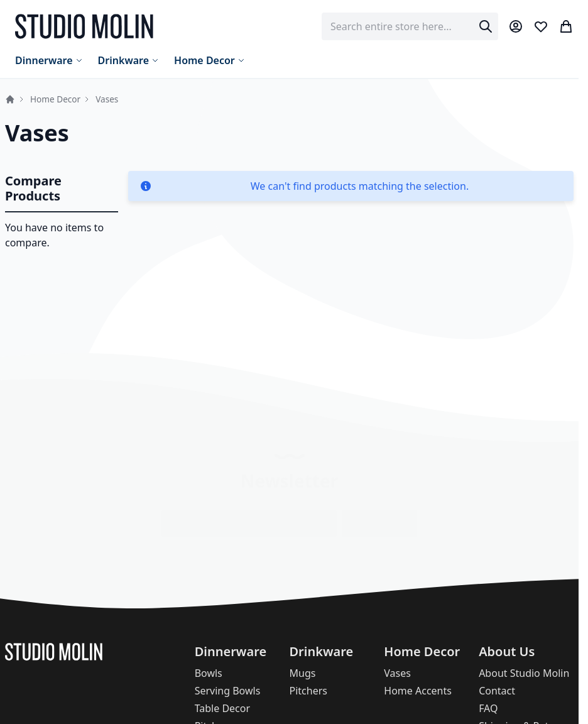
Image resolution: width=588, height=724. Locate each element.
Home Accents (418, 691)
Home (10, 99)
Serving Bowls (228, 691)
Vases (397, 673)
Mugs (302, 673)
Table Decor (222, 708)
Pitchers (308, 691)
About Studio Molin (524, 673)
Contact (497, 691)
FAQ (488, 708)
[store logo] (84, 26)
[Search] (486, 26)
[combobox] (410, 26)
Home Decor (55, 99)
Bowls (209, 673)
